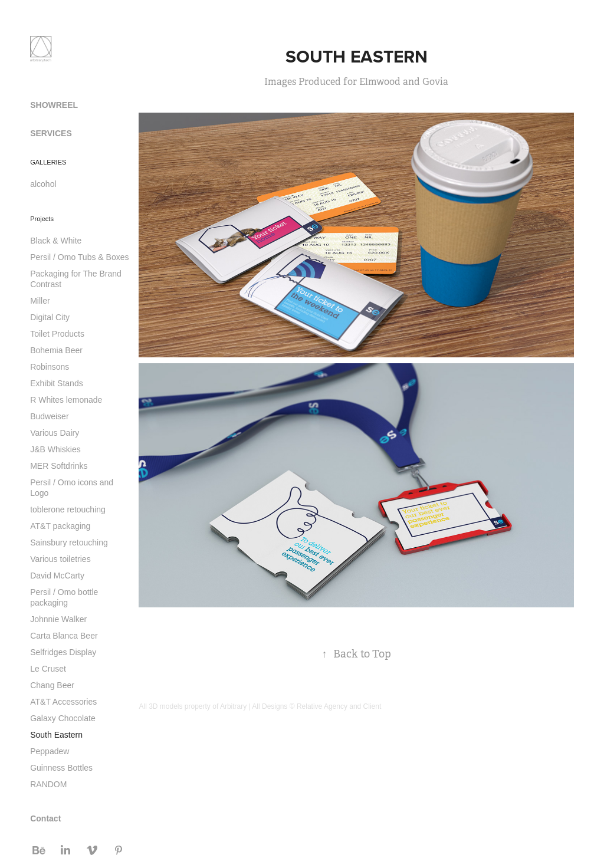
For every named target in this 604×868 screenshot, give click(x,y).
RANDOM (48, 784)
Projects (42, 219)
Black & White (56, 241)
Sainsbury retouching (69, 542)
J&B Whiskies (55, 449)
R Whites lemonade (66, 400)
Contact (45, 818)
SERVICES (51, 133)
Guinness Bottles (61, 768)
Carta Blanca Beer (64, 636)
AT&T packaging (60, 526)
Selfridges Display (63, 652)
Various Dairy (55, 433)
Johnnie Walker (58, 619)
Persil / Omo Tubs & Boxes (79, 257)
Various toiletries (60, 559)
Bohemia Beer (56, 350)
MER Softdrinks (59, 466)
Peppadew (50, 751)
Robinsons (50, 367)
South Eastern (56, 735)
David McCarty (57, 576)
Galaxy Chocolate (63, 718)
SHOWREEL (54, 105)
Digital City (50, 317)
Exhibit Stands (57, 383)
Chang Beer (52, 685)
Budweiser (49, 416)
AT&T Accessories (63, 702)
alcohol (43, 184)
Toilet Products (57, 334)
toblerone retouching (68, 509)
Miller (40, 301)
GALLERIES (48, 162)
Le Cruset (48, 669)
